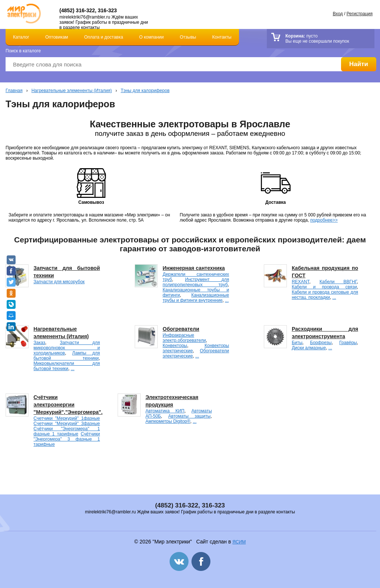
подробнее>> (324, 220)
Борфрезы (321, 343)
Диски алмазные (309, 348)
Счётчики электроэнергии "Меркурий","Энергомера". (68, 405)
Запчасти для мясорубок (59, 282)
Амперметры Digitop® (168, 421)
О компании (151, 37)
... (227, 300)
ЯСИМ (239, 542)
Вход (338, 14)
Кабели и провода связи (324, 287)
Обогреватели (181, 329)
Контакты (222, 37)
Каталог (21, 37)
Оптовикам (57, 37)
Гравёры (348, 343)
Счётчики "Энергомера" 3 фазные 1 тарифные (67, 439)
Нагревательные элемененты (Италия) (72, 91)
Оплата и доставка (104, 37)
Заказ (39, 343)
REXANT (300, 282)
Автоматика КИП (165, 411)
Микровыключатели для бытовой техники (67, 366)
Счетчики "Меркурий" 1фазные (67, 418)
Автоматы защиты (189, 416)
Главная (14, 91)
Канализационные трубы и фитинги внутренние (196, 298)
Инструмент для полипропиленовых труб (196, 282)
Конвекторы (175, 346)
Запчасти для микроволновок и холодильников (67, 348)
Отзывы (188, 37)
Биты (297, 343)
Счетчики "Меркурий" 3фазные (67, 424)
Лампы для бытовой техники (67, 356)
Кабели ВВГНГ (338, 282)
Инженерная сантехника (194, 268)
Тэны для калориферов (145, 91)
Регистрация (360, 14)
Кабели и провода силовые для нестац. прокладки (325, 295)
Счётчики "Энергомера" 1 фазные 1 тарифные (67, 431)
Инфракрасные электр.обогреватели (184, 338)
